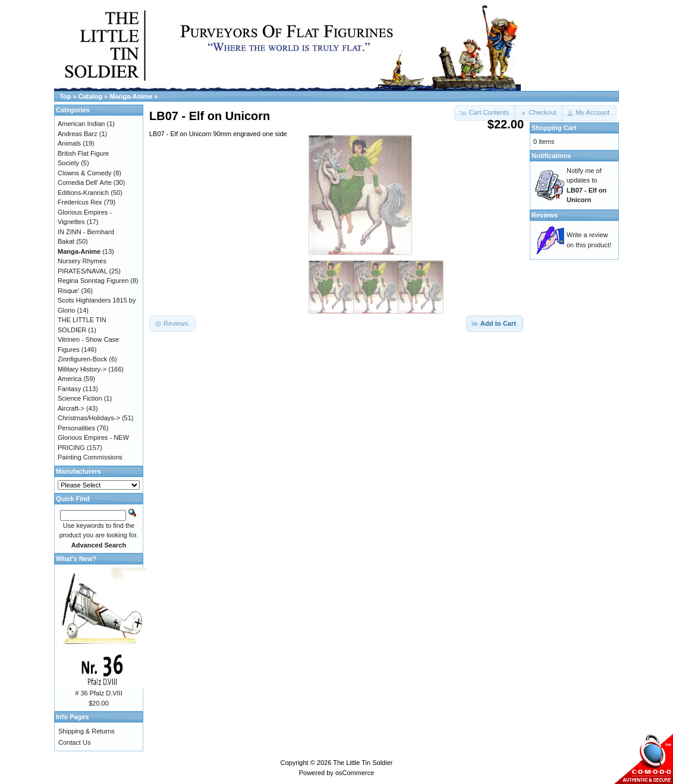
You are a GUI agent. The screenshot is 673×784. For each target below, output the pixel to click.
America (70, 379)
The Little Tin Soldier (363, 763)
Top (65, 96)
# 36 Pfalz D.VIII (98, 693)
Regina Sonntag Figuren (93, 281)
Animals (69, 143)
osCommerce (355, 773)
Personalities (76, 428)
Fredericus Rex (80, 202)
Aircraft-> (71, 408)
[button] (539, 113)
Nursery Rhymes (82, 261)
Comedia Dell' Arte (85, 182)
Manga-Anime (131, 96)
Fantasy (69, 389)
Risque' (68, 291)
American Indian (81, 124)
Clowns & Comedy (84, 173)
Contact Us (74, 742)
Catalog (90, 96)
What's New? (76, 559)
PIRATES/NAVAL (82, 271)
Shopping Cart (554, 128)
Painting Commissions (90, 457)
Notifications (551, 156)
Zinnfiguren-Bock (82, 359)
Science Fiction (80, 398)
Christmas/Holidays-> (89, 418)
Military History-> (82, 369)
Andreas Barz (78, 134)
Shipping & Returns (87, 731)
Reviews (545, 215)
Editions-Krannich (83, 193)
